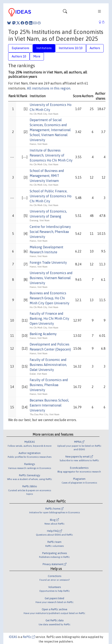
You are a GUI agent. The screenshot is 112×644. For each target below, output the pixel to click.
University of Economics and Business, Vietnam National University (51, 278)
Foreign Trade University (48, 262)
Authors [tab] (95, 48)
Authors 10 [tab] (19, 56)
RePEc (29, 637)
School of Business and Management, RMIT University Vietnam (47, 176)
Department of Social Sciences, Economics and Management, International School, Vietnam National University (50, 130)
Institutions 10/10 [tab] (71, 48)
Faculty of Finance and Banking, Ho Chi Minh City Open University (49, 318)
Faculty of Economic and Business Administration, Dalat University (48, 365)
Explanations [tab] (20, 48)
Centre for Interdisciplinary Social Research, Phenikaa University (50, 232)
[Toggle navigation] (65, 12)
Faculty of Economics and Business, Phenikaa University (49, 385)
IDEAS (13, 637)
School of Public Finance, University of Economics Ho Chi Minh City (51, 196)
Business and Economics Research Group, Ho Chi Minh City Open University (50, 298)
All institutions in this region (49, 88)
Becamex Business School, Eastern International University (49, 405)
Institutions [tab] (44, 48)
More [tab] (37, 56)
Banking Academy (43, 334)
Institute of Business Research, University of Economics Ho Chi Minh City (51, 155)
